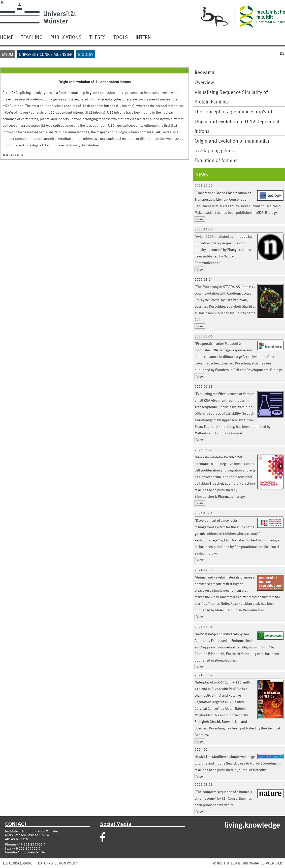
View (200, 219)
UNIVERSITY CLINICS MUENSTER (46, 54)
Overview (204, 82)
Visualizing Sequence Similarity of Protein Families (231, 97)
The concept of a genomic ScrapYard (233, 111)
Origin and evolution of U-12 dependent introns (237, 126)
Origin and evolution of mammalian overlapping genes (233, 145)
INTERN (143, 37)
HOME (7, 37)
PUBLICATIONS (66, 37)
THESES (98, 37)
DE (282, 53)
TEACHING (32, 37)
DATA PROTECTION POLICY (58, 863)
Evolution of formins (216, 160)
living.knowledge (252, 824)
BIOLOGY (86, 54)
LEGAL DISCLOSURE (18, 863)
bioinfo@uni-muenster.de (25, 852)
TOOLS (121, 37)
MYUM (8, 54)
